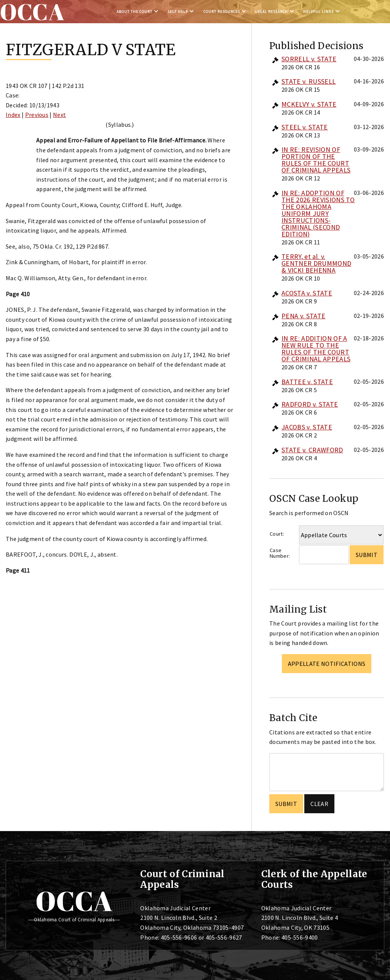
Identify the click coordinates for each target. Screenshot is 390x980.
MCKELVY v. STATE (309, 104)
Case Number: (280, 553)
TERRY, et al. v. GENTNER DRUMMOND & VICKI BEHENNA (316, 263)
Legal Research (272, 12)
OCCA (74, 901)
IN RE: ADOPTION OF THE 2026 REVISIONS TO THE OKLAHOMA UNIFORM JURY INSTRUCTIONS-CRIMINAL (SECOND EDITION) (318, 213)
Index (13, 115)
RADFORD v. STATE (310, 404)
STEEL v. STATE (304, 127)
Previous (37, 115)
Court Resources (222, 12)
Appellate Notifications (327, 664)
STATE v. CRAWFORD (312, 450)
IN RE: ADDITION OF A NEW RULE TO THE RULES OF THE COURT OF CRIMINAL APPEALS (316, 349)
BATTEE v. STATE (307, 382)
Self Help (178, 12)
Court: (277, 534)
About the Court (134, 12)
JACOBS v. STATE (307, 427)
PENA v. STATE (303, 316)
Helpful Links (318, 12)
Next (59, 115)
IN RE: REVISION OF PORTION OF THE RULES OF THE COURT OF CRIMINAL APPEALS (316, 160)
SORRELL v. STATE (309, 59)
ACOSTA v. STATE (307, 293)
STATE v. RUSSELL (308, 81)
